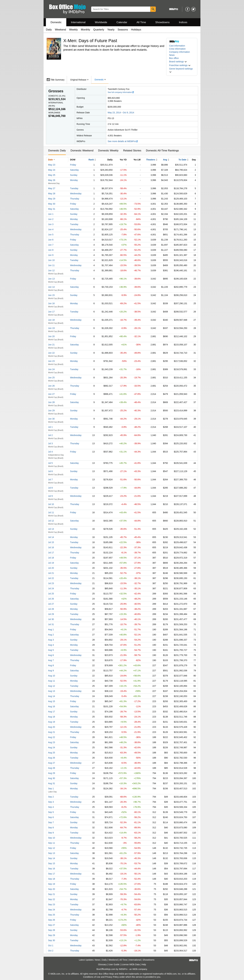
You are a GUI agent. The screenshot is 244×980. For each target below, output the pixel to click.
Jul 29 (51, 614)
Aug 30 (52, 778)
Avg (165, 160)
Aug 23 (52, 742)
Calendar (122, 22)
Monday (74, 180)
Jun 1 (51, 214)
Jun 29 (51, 410)
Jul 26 (51, 599)
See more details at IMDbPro (123, 141)
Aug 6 (51, 655)
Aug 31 (52, 783)
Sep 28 (52, 930)
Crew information (177, 49)
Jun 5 (51, 235)
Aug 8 (51, 665)
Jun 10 (51, 260)
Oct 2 (51, 951)
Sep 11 (52, 843)
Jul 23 (51, 583)
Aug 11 (52, 681)
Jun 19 (51, 328)
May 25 (52, 175)
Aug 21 (52, 732)
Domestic (56, 22)
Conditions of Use (92, 977)
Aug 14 (52, 696)
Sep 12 (52, 848)
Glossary (102, 964)
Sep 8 (51, 828)
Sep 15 (52, 863)
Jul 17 (51, 553)
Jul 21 (51, 573)
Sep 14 (52, 858)
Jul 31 (51, 624)
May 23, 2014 (114, 113)
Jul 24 (51, 588)
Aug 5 (51, 650)
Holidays (136, 30)
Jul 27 (51, 604)
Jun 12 (51, 270)
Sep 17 (52, 874)
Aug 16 (52, 706)
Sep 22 (52, 899)
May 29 (52, 199)
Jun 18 (51, 320)
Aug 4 (51, 645)
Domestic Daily (57, 151)
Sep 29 (52, 935)
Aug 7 (51, 660)
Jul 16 (51, 547)
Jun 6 (51, 240)
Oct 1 (51, 945)
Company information (179, 52)
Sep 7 (51, 822)
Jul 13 (51, 529)
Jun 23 (51, 361)
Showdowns (162, 22)
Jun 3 (51, 224)
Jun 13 (51, 279)
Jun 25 (51, 378)
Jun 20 (51, 336)
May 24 (52, 170)
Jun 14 (51, 287)
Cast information (177, 46)
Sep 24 (52, 910)
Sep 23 (52, 904)
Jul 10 (51, 504)
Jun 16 (51, 303)
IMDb (135, 969)
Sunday (74, 175)
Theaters (151, 160)
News (172, 55)
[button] (178, 62)
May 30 (52, 204)
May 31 (52, 209)
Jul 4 (50, 452)
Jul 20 (51, 568)
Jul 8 (50, 488)
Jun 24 (51, 369)
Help (144, 964)
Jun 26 (51, 386)
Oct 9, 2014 (128, 113)
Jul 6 (50, 471)
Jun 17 (51, 312)
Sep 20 (52, 889)
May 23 (52, 165)
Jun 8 (51, 250)
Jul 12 (51, 521)
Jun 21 (51, 345)
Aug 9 (51, 671)
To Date (182, 160)
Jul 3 (50, 443)
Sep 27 (52, 925)
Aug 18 (52, 717)
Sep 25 (52, 915)
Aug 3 (51, 640)
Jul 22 (51, 578)
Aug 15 (52, 701)
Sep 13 (52, 853)
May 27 (52, 188)
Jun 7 (51, 245)
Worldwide (101, 22)
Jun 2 (51, 219)
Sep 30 (52, 940)
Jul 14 (51, 537)
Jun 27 (51, 394)
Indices (183, 22)
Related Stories (132, 151)
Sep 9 (51, 833)
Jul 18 (51, 558)
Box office (174, 58)
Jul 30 (51, 619)
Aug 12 (52, 686)
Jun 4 (51, 229)
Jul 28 (51, 609)
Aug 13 (52, 691)
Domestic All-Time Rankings (162, 151)
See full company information (121, 92)
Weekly (73, 30)
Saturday (74, 170)
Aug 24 (52, 747)
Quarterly (99, 30)
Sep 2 (51, 797)
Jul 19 (51, 563)
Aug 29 (52, 773)
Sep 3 (51, 802)
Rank (91, 160)
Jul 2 (50, 435)
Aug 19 (52, 722)
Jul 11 (51, 512)
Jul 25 (51, 594)
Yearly (111, 30)
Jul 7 (50, 480)
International (78, 22)
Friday (73, 165)
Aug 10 (52, 676)
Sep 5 (51, 812)
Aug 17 (52, 712)
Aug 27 (52, 763)
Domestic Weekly (108, 151)
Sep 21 (52, 894)
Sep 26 (52, 920)
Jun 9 (51, 255)
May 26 (52, 180)
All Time (141, 22)
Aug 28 (52, 768)
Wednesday (76, 194)
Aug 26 (52, 758)
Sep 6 (51, 817)
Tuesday (74, 188)
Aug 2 (51, 635)
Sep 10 (52, 838)
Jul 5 (50, 463)
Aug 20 (52, 727)
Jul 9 (50, 496)
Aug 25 (52, 753)
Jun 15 (51, 295)
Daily (49, 30)
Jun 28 (51, 402)
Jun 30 (51, 419)
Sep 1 (51, 789)
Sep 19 (52, 884)
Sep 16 (52, 869)
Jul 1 (50, 427)
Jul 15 (51, 542)
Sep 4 (51, 807)
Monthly (86, 30)
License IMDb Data (130, 964)
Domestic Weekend (82, 151)
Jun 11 (51, 265)
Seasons (123, 30)
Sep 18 (52, 879)
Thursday (75, 199)
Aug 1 (51, 630)
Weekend (61, 30)
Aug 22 (52, 737)
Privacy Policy (112, 977)
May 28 (52, 194)
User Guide (114, 964)
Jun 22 (51, 353)
